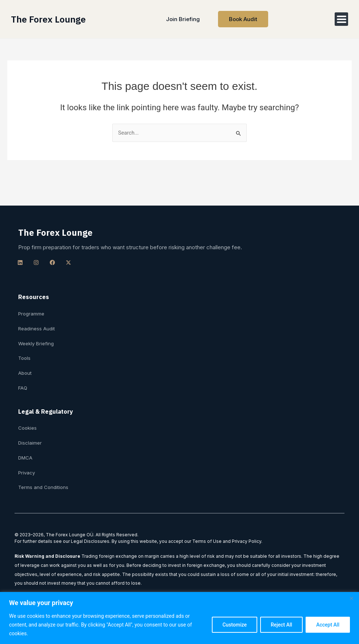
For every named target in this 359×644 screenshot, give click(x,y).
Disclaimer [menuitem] (30, 442)
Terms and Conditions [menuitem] (44, 487)
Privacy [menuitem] (27, 472)
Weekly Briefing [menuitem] (36, 342)
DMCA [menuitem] (26, 457)
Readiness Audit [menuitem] (37, 327)
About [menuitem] (25, 372)
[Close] (351, 598)
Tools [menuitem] (25, 357)
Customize (235, 625)
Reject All (281, 625)
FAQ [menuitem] (23, 387)
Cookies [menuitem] (28, 428)
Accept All (328, 625)
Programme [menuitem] (31, 313)
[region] (179, 618)
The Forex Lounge (49, 19)
